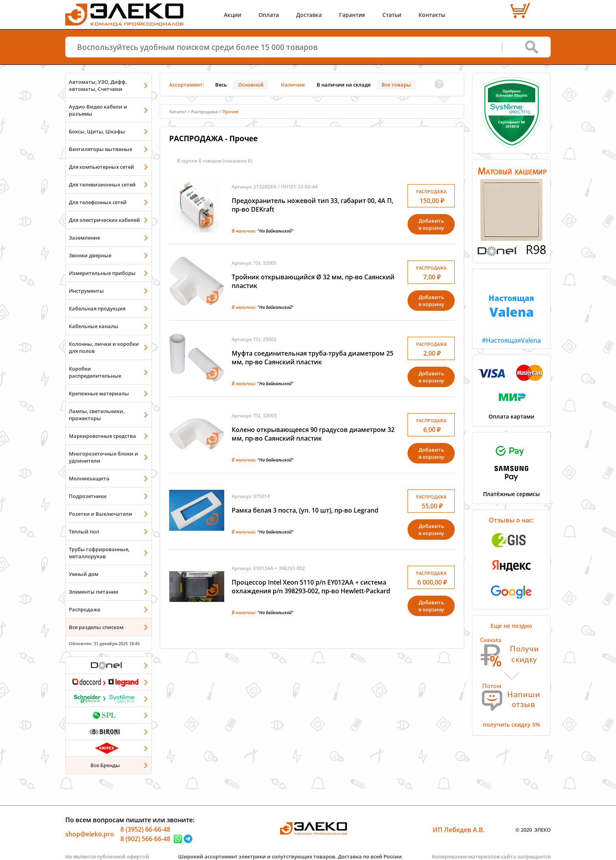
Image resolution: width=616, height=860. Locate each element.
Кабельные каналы (94, 326)
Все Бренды (105, 765)
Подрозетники (88, 496)
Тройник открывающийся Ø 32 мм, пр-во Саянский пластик (313, 281)
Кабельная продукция (97, 308)
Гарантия (352, 15)
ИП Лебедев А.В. (459, 830)
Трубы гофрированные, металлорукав (99, 553)
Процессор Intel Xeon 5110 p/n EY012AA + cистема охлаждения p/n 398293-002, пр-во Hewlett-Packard (311, 587)
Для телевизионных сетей (102, 185)
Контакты (432, 15)
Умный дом (84, 574)
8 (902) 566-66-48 (145, 839)
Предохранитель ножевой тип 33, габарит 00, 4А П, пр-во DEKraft (313, 205)
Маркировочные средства (102, 436)
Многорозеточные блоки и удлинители (103, 457)
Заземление (84, 238)
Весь (221, 85)
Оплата (269, 15)
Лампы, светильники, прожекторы (97, 415)
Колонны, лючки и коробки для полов (104, 347)
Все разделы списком (96, 627)
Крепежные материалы (99, 393)
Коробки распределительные (95, 372)
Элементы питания (93, 592)
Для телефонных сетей (98, 202)
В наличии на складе (344, 85)
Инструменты (86, 291)
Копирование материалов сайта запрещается (491, 856)
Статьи (392, 15)
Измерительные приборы (102, 273)
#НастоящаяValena (511, 307)
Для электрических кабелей (104, 220)
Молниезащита (89, 478)
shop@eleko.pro (90, 834)
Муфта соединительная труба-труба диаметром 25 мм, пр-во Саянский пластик (313, 358)
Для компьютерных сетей (101, 167)
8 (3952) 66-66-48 (145, 829)
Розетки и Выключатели (101, 514)
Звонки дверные (90, 255)
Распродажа (85, 609)
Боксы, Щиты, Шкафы (97, 131)
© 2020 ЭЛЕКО (533, 830)
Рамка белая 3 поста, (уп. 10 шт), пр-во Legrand (305, 510)
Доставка (309, 15)
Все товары (396, 85)
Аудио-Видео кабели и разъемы (98, 110)
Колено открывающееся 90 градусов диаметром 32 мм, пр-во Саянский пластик (313, 434)
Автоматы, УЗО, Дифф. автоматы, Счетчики (98, 85)
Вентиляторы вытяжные (101, 149)
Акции (232, 15)
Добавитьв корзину (431, 224)
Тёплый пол (84, 532)
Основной (251, 85)
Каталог (178, 112)
